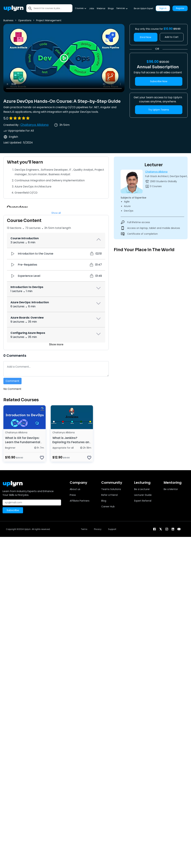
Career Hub (108, 507)
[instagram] (167, 529)
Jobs (92, 8)
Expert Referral (143, 501)
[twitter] (161, 529)
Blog (104, 501)
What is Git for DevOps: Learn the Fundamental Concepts (23, 442)
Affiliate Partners (80, 501)
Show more (56, 344)
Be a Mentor (171, 489)
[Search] (53, 8)
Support (112, 529)
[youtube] (179, 529)
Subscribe (13, 510)
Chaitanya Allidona (34, 125)
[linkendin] (173, 529)
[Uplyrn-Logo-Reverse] (14, 8)
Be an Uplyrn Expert (144, 8)
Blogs (111, 8)
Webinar (101, 8)
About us (75, 489)
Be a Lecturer (142, 489)
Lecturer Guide (143, 495)
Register (180, 8)
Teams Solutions (111, 489)
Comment (12, 381)
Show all (56, 213)
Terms (84, 529)
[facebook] (155, 529)
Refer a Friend (109, 495)
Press (73, 495)
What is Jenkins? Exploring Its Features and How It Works (72, 442)
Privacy (98, 529)
